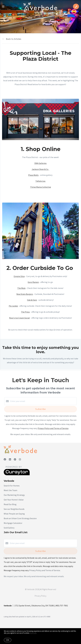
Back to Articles (14, 39)
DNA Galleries (40, 163)
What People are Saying (14, 514)
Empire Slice (19, 276)
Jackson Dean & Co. (40, 169)
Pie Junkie (13, 306)
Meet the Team (10, 490)
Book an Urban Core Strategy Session (20, 518)
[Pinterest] (15, 459)
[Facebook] (5, 459)
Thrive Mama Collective (41, 187)
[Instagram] (20, 459)
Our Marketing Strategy (14, 495)
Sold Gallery (9, 528)
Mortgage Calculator (13, 523)
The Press (25, 312)
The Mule (21, 288)
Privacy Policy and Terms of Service (53, 428)
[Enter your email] (43, 401)
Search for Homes (12, 486)
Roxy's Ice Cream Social (19, 318)
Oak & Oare (32, 300)
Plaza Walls (33, 175)
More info (33, 633)
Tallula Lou (41, 181)
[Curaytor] (17, 475)
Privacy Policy (40, 596)
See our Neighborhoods (14, 509)
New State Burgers (25, 294)
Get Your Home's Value (14, 500)
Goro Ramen (33, 282)
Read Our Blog (10, 504)
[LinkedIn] (10, 459)
